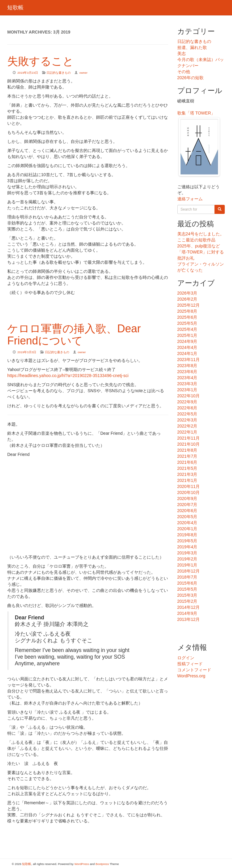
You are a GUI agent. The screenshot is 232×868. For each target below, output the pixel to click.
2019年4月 (187, 547)
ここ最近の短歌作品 (196, 240)
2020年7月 (187, 505)
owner (84, 73)
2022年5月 (187, 414)
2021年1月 (187, 480)
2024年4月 (187, 347)
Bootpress (102, 864)
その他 (184, 72)
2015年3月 (187, 595)
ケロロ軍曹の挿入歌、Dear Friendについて (74, 335)
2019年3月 (187, 553)
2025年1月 (187, 335)
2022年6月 (187, 408)
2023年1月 (187, 390)
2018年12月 (189, 571)
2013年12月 (189, 619)
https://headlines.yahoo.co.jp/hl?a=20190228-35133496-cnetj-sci (68, 376)
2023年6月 (187, 372)
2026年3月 (187, 293)
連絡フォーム (190, 199)
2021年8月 (187, 450)
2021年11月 (189, 438)
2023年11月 (189, 360)
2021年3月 (187, 474)
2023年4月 (187, 378)
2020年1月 (187, 529)
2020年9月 (187, 499)
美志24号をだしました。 (201, 234)
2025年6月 (187, 317)
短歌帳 (15, 8)
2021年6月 (187, 462)
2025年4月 (187, 329)
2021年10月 (189, 444)
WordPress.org (191, 676)
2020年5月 (187, 517)
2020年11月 (189, 486)
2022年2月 (187, 426)
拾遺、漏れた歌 (192, 47)
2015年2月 (187, 601)
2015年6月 (187, 583)
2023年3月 (187, 384)
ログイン (186, 658)
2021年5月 (187, 468)
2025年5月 (187, 323)
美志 (182, 53)
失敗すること (40, 61)
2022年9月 (187, 402)
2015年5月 (187, 589)
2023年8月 (187, 366)
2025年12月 (189, 305)
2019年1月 (187, 565)
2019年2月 (187, 559)
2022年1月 (187, 432)
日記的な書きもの (59, 73)
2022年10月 (189, 396)
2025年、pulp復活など (199, 246)
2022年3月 (187, 420)
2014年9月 (187, 613)
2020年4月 (187, 523)
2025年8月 (187, 311)
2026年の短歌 (190, 78)
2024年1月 (187, 353)
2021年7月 (187, 456)
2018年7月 (187, 577)
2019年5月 (187, 541)
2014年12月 (189, 607)
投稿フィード (190, 664)
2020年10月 (189, 492)
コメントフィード (194, 670)
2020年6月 (187, 511)
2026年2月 (187, 299)
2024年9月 (187, 341)
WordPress (82, 864)
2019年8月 (187, 535)
